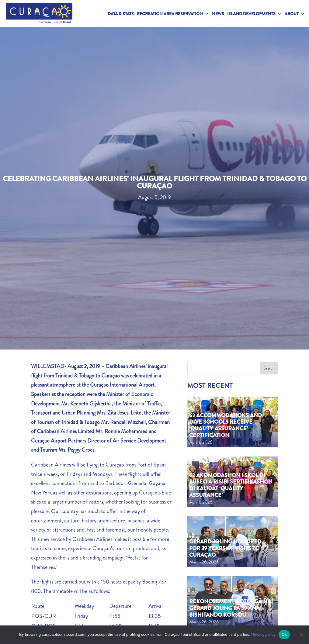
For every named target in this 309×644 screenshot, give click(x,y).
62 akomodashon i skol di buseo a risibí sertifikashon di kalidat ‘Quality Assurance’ (231, 485)
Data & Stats (121, 14)
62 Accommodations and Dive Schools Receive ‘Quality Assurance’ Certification (226, 425)
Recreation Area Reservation (170, 14)
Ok (284, 634)
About (292, 14)
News (218, 14)
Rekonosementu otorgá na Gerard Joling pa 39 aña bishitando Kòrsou (230, 608)
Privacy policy (263, 634)
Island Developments (251, 14)
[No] (301, 635)
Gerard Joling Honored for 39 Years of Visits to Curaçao (225, 548)
